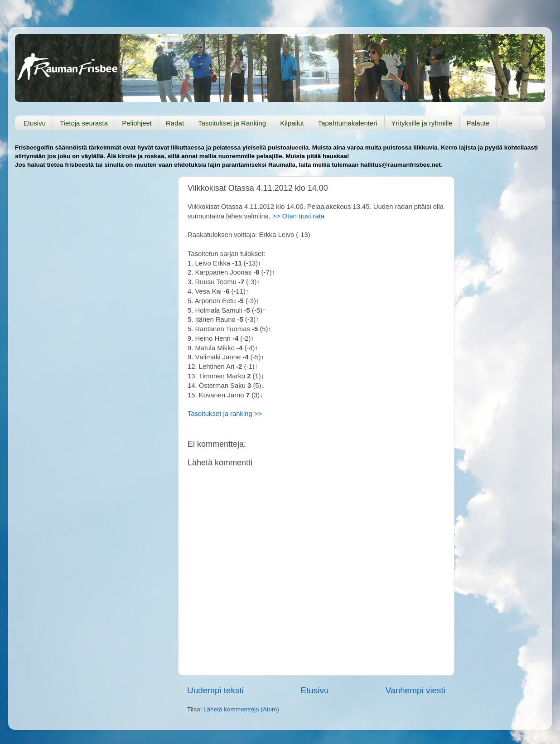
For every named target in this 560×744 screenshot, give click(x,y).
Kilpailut (292, 123)
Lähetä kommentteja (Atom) (241, 709)
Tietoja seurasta (84, 123)
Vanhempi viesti (415, 690)
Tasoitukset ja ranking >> (225, 414)
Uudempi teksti (215, 690)
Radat (175, 123)
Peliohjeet (137, 123)
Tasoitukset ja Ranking (232, 123)
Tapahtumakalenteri (348, 123)
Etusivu (35, 123)
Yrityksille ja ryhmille (422, 123)
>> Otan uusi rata (297, 216)
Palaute (478, 123)
